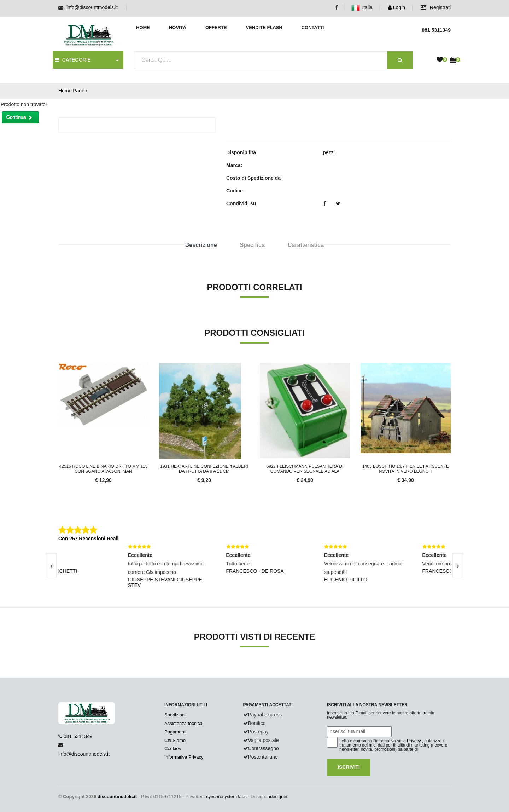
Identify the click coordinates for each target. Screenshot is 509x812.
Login (397, 7)
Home (143, 27)
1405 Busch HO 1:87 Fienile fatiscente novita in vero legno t (406, 469)
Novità (178, 27)
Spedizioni (175, 715)
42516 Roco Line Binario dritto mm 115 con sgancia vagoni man (104, 469)
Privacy (414, 741)
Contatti (313, 27)
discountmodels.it (117, 797)
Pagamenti (175, 732)
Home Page (71, 91)
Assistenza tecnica (183, 723)
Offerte (216, 27)
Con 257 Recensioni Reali (88, 539)
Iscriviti (349, 767)
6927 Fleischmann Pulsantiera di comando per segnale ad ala (305, 469)
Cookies (173, 748)
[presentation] (51, 566)
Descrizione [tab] (201, 245)
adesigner (278, 797)
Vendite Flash (264, 27)
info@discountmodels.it (92, 7)
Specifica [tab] (252, 245)
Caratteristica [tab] (306, 245)
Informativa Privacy (184, 757)
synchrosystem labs (226, 797)
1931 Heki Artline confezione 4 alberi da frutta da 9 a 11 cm (204, 469)
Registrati (436, 7)
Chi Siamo (175, 740)
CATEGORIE (73, 60)
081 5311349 (78, 736)
